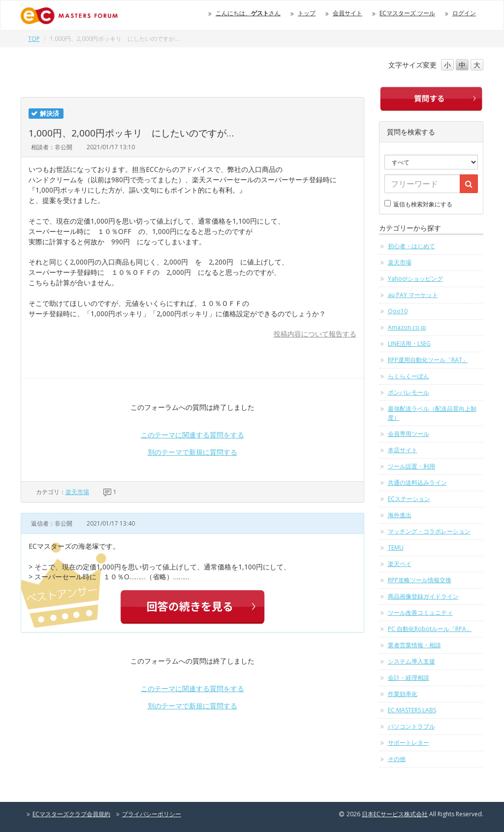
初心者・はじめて (411, 246)
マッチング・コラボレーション (429, 531)
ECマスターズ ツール (407, 13)
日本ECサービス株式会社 (395, 814)
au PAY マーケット (413, 295)
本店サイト (403, 450)
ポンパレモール (409, 392)
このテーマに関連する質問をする (192, 435)
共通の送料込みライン (417, 483)
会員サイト (347, 13)
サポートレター (409, 743)
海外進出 (400, 515)
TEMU (396, 548)
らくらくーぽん (409, 376)
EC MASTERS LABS (412, 710)
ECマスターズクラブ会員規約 (71, 814)
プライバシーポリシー (152, 814)
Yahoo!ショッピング (415, 279)
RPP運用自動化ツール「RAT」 (428, 360)
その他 (397, 759)
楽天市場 (77, 492)
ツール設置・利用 (411, 466)
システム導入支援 (411, 661)
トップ (307, 13)
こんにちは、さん (248, 13)
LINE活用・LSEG (409, 344)
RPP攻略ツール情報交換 (420, 580)
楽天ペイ (400, 564)
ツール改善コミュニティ (420, 613)
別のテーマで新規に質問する (192, 452)
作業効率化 (403, 694)
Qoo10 (398, 311)
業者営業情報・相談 (414, 645)
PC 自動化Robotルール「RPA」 (430, 629)
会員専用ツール (409, 434)
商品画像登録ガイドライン (423, 596)
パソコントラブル (411, 726)
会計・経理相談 (409, 678)
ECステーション (409, 499)
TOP (34, 39)
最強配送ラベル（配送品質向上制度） (432, 413)
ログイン (464, 13)
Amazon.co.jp (407, 327)
